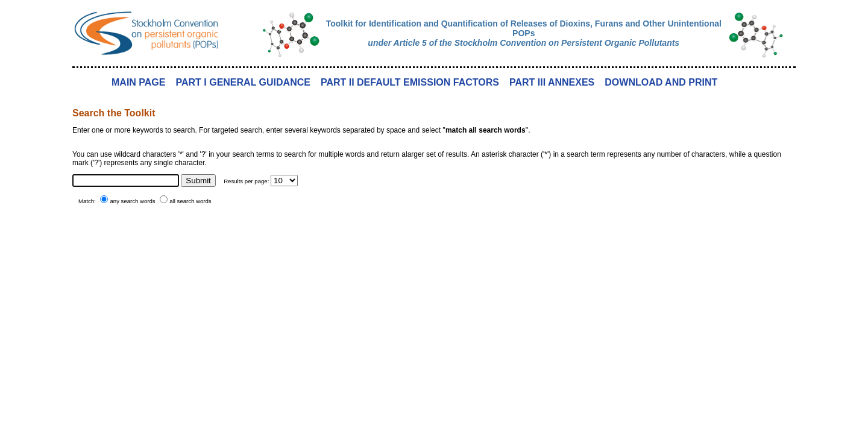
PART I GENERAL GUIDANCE (243, 82)
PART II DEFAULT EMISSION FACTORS (410, 82)
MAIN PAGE (138, 82)
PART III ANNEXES (552, 82)
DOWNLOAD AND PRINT (661, 82)
